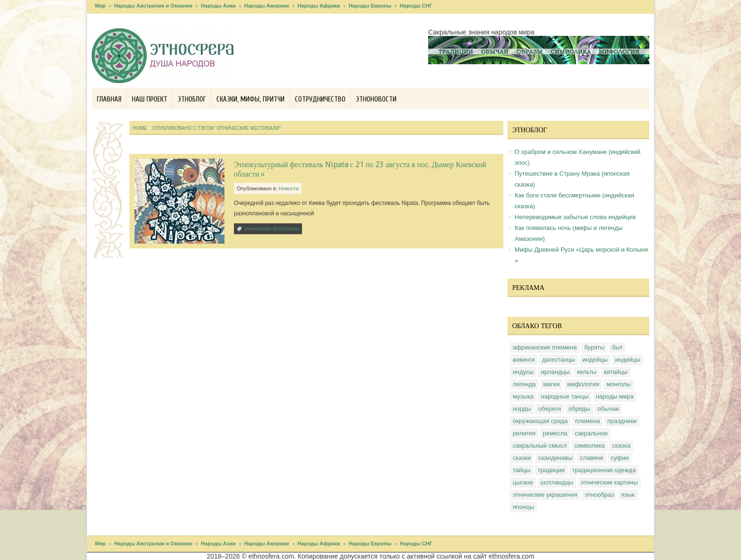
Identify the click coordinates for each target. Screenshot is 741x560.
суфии (620, 458)
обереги (550, 409)
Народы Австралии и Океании (153, 6)
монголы (619, 384)
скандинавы (555, 458)
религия (524, 433)
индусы (523, 372)
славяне (592, 458)
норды (522, 409)
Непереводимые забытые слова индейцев (575, 217)
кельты (587, 372)
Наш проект (150, 99)
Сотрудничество (320, 99)
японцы (523, 507)
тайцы (521, 470)
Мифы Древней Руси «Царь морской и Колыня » (581, 255)
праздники (622, 421)
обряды (579, 409)
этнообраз (599, 495)
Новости (289, 188)
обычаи (608, 409)
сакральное (591, 433)
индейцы (595, 360)
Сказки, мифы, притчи (250, 99)
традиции (551, 470)
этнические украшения (545, 495)
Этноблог (192, 99)
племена (587, 421)
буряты (594, 347)
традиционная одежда (604, 470)
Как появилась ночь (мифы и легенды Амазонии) (569, 233)
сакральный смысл (540, 445)
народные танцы (565, 396)
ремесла (555, 433)
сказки (522, 458)
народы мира (615, 396)
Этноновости (376, 99)
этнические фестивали (272, 229)
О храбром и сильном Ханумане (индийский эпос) (577, 157)
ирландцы (555, 372)
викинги (524, 360)
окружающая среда (540, 421)
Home (140, 128)
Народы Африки (319, 6)
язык (628, 495)
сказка (621, 445)
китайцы (616, 372)
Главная (109, 99)
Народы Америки (267, 6)
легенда (524, 384)
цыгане (523, 482)
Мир (100, 6)
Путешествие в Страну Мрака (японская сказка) (572, 179)
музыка (523, 396)
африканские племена (545, 347)
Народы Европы (370, 6)
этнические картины (609, 482)
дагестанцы (559, 360)
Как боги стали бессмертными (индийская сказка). (574, 201)
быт (617, 347)
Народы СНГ (416, 6)
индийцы (628, 360)
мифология (583, 384)
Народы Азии (218, 6)
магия (551, 384)
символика (589, 445)
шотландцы (557, 482)
